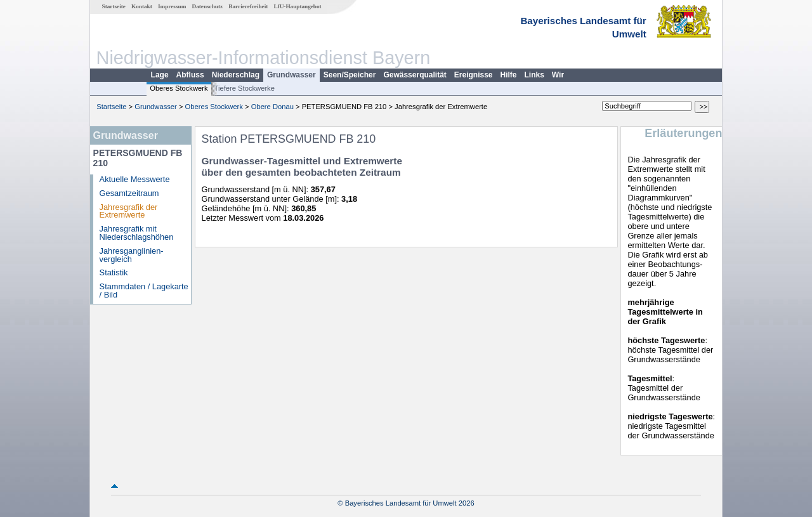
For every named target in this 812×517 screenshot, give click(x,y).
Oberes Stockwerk (179, 88)
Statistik (114, 272)
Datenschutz (208, 6)
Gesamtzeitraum (129, 193)
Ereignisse (474, 75)
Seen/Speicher (350, 75)
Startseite (114, 6)
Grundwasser (291, 75)
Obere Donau (272, 107)
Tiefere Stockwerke (245, 88)
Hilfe (509, 75)
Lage (160, 75)
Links (534, 75)
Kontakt (142, 6)
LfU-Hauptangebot (297, 6)
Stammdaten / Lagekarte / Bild (144, 291)
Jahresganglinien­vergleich (132, 255)
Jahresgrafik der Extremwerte (129, 211)
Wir (558, 75)
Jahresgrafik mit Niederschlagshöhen (137, 233)
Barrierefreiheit (248, 6)
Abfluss (190, 75)
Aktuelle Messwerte (135, 179)
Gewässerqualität (415, 75)
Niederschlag (236, 75)
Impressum (172, 6)
